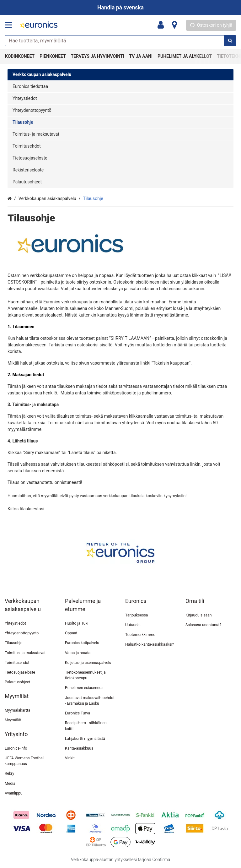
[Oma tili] (163, 25)
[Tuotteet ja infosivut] (10, 25)
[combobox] (120, 41)
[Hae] (230, 41)
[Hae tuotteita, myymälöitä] (120, 41)
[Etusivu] (39, 25)
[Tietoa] (174, 25)
